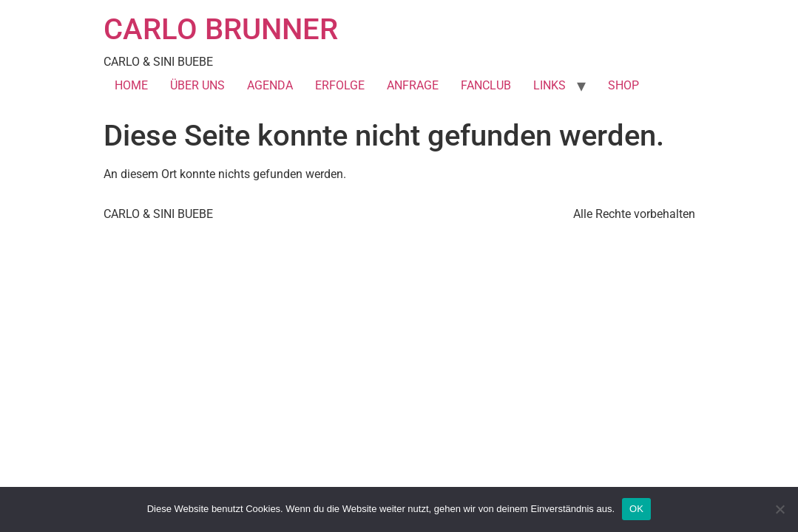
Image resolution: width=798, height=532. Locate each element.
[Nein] (780, 509)
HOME (131, 85)
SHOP (623, 85)
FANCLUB (486, 85)
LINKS (550, 85)
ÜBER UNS (197, 85)
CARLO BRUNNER (221, 29)
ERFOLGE (340, 85)
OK (636, 509)
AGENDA (270, 85)
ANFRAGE (413, 85)
